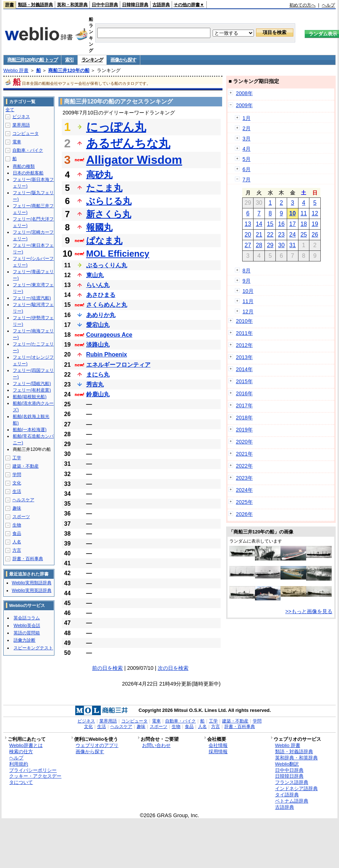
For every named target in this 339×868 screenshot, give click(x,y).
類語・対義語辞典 (35, 5)
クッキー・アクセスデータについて (35, 779)
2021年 (244, 454)
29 (270, 245)
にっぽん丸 (116, 127)
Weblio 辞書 (16, 70)
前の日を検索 (107, 668)
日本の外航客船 (28, 173)
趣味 (17, 508)
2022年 (244, 466)
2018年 (244, 418)
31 (293, 245)
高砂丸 (99, 175)
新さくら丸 (109, 214)
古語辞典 (161, 5)
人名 (17, 542)
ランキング (92, 60)
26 (315, 235)
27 (248, 245)
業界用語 (21, 125)
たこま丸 (104, 188)
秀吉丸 (95, 384)
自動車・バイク (28, 150)
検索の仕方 (21, 752)
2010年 (244, 321)
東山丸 (95, 275)
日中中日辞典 (105, 5)
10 (293, 213)
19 (315, 224)
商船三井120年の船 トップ (32, 60)
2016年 (244, 393)
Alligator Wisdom (134, 160)
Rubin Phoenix (107, 354)
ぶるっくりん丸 (107, 265)
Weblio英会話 (27, 626)
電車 (17, 142)
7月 (247, 180)
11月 (248, 301)
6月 (247, 169)
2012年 (244, 345)
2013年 (244, 357)
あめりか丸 (101, 315)
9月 (247, 281)
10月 (248, 291)
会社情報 (218, 745)
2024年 (244, 490)
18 (304, 224)
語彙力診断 (24, 640)
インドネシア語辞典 (296, 788)
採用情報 (218, 752)
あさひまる (101, 295)
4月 (247, 149)
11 (304, 213)
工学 (17, 458)
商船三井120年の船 (69, 70)
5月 (247, 159)
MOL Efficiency (118, 254)
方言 (17, 550)
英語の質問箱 (27, 633)
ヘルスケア (23, 500)
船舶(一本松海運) (30, 430)
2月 (247, 128)
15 (270, 224)
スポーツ (21, 517)
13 (248, 224)
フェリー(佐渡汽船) (32, 298)
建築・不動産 (26, 466)
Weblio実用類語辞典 (31, 583)
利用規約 (19, 764)
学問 (17, 475)
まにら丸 (98, 375)
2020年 (244, 442)
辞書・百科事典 (28, 559)
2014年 (244, 369)
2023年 (244, 478)
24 (293, 235)
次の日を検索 (173, 668)
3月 (247, 139)
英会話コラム (27, 618)
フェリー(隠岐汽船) (32, 384)
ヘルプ (328, 5)
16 (281, 224)
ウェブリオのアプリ (97, 745)
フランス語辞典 (292, 782)
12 (315, 213)
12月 (248, 312)
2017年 (244, 405)
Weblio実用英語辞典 (31, 590)
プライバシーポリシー (33, 770)
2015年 (244, 381)
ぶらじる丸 (109, 201)
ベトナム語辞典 (292, 801)
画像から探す (123, 60)
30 (281, 245)
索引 (69, 60)
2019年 (244, 430)
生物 (17, 525)
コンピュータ (26, 133)
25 (304, 235)
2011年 (244, 333)
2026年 (244, 514)
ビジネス (21, 117)
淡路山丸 (98, 345)
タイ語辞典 (287, 795)
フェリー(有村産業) (32, 390)
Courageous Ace (109, 335)
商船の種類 (24, 166)
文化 (17, 483)
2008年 (244, 93)
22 (270, 235)
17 (293, 224)
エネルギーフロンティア (118, 365)
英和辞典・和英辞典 (296, 758)
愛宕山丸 (98, 325)
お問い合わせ (156, 745)
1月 (247, 118)
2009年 (244, 105)
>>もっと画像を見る (309, 611)
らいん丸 (98, 285)
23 (281, 235)
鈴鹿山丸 (98, 394)
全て (10, 110)
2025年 (244, 502)
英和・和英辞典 (72, 5)
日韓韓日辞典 (135, 5)
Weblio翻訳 (287, 764)
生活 (17, 491)
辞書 (9, 5)
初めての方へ (302, 5)
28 (259, 245)
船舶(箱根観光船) (30, 397)
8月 (247, 271)
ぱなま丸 (104, 240)
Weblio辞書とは (26, 745)
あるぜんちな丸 (128, 143)
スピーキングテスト (33, 648)
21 (259, 235)
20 (248, 235)
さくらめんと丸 (107, 305)
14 (259, 224)
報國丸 (99, 227)
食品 (17, 533)
